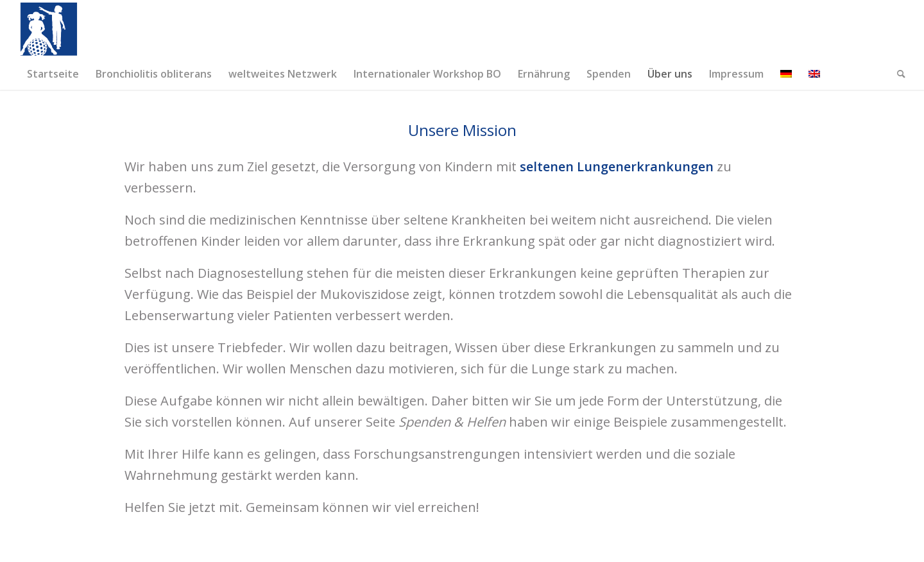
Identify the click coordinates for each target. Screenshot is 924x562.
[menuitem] (53, 74)
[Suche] (897, 74)
